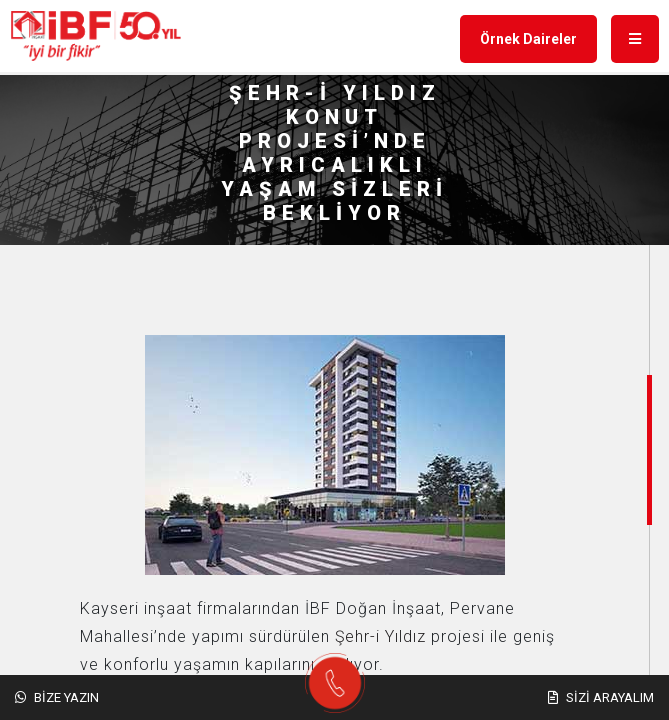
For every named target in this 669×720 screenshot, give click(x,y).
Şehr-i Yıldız (380, 636)
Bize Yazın (57, 697)
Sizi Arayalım (601, 697)
